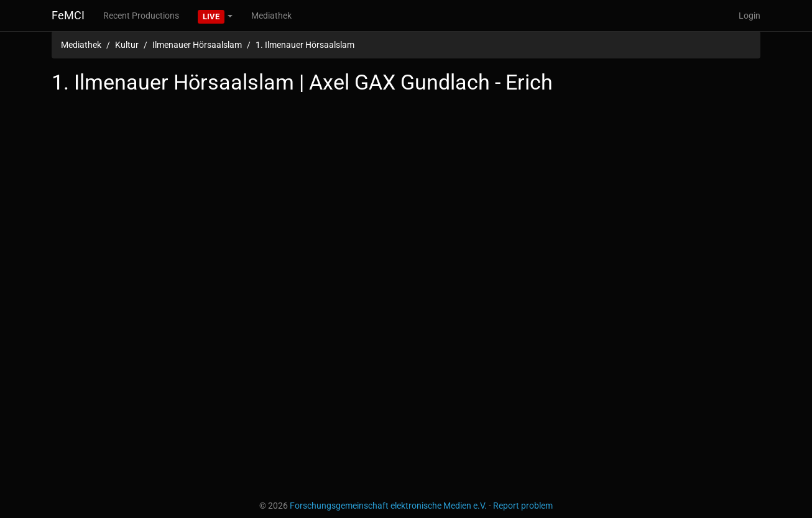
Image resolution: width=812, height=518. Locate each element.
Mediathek (271, 16)
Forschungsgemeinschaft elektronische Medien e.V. (388, 506)
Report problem (523, 506)
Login (750, 16)
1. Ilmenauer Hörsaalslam (305, 45)
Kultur (127, 45)
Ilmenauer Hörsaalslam (197, 45)
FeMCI (68, 15)
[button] (215, 16)
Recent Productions (141, 16)
